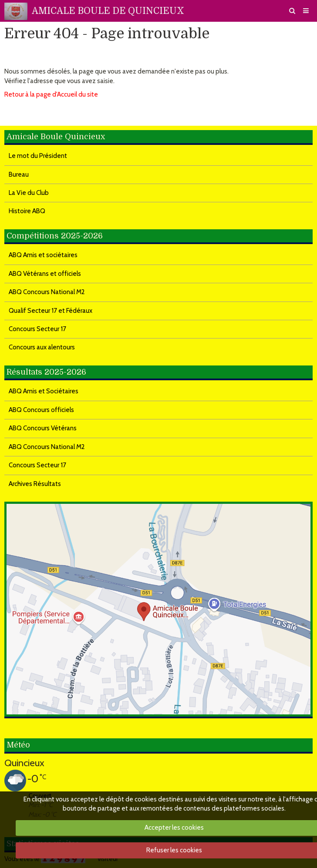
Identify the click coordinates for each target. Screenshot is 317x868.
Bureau (19, 174)
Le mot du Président (38, 156)
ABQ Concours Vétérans (43, 428)
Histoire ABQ (27, 211)
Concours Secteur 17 (37, 329)
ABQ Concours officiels (41, 410)
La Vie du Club (29, 193)
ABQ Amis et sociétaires (43, 255)
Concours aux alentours (42, 347)
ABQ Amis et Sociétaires (44, 391)
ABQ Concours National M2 (47, 292)
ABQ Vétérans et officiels (45, 274)
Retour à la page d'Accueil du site (51, 94)
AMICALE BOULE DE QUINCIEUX (108, 11)
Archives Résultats (35, 484)
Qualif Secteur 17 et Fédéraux (51, 311)
